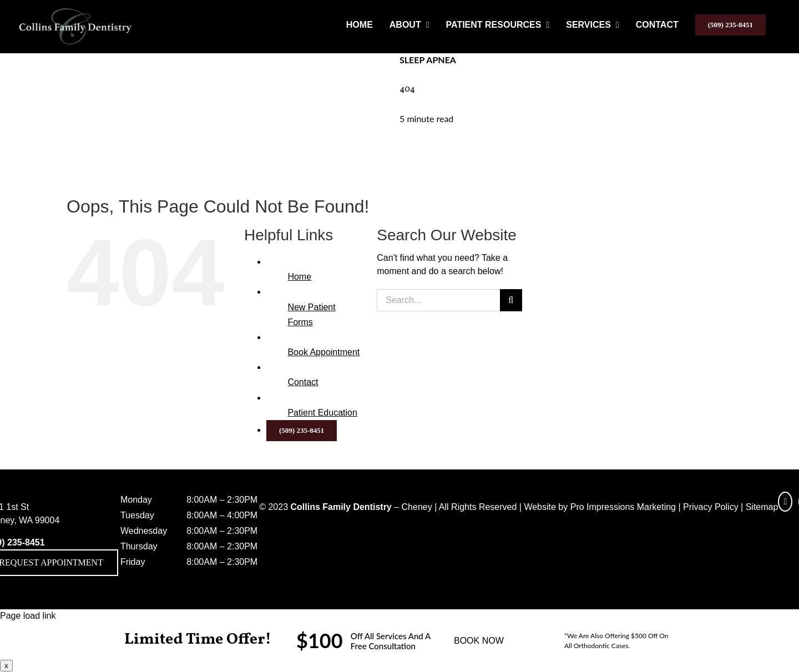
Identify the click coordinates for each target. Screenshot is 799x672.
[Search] (511, 300)
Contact (303, 382)
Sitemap (762, 507)
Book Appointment (323, 352)
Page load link (28, 616)
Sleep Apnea (428, 60)
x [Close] (6, 666)
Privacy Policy (711, 507)
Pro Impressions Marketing (623, 507)
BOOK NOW (479, 641)
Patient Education (322, 413)
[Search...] (438, 300)
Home (299, 277)
